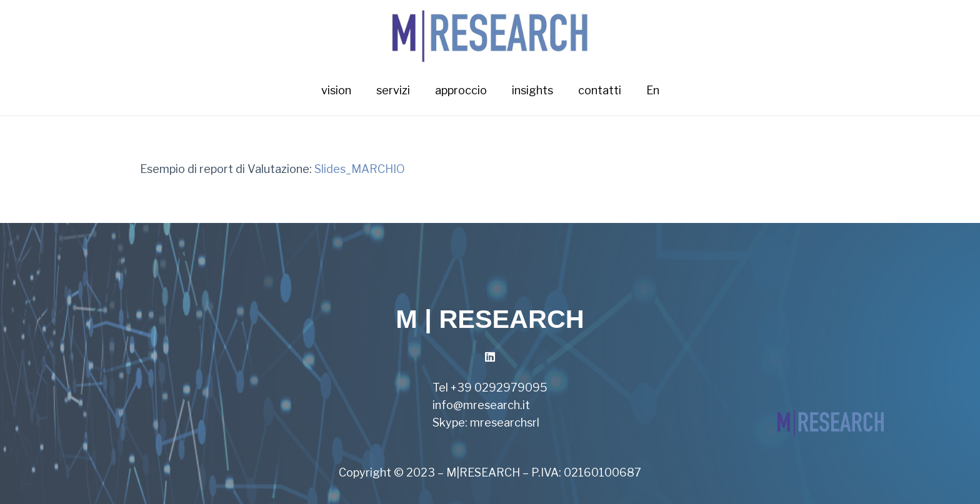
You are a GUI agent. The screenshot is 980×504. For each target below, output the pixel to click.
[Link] (490, 33)
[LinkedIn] (490, 357)
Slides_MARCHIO (360, 169)
